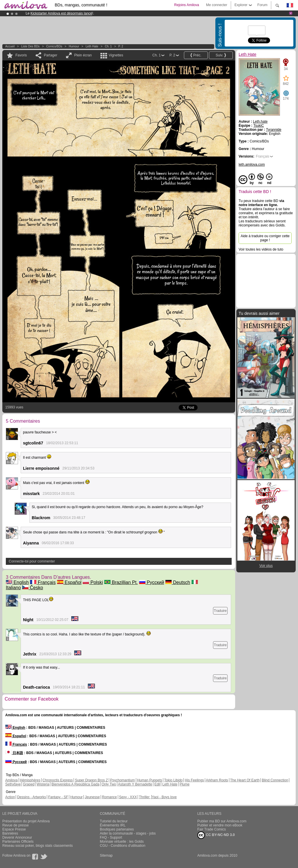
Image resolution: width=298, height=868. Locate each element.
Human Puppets (150, 780)
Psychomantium (122, 780)
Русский (152, 582)
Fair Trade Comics (212, 829)
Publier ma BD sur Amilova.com (222, 821)
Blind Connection (275, 780)
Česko (33, 588)
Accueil (10, 46)
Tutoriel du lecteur (114, 821)
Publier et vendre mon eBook (220, 825)
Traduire (220, 611)
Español (69, 582)
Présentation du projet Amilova (26, 821)
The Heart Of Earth (245, 780)
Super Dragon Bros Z (91, 780)
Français (43, 582)
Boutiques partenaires (117, 829)
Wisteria (43, 784)
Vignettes (116, 55)
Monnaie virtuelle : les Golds (122, 842)
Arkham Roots (217, 780)
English (17, 582)
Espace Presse (14, 829)
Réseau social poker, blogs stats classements (38, 846)
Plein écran (83, 55)
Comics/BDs (54, 46)
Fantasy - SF (58, 797)
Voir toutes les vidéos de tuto (261, 249)
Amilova (11, 780)
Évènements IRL (113, 825)
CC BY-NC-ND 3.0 (216, 835)
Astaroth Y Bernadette (135, 784)
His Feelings (194, 780)
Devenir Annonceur (17, 837)
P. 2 (121, 46)
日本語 (14, 753)
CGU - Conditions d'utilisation (123, 846)
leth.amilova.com (252, 165)
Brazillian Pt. (121, 582)
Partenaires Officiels (18, 842)
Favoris (21, 55)
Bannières (10, 833)
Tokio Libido (173, 780)
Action (10, 797)
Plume (185, 784)
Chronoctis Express (58, 780)
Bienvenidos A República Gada (76, 784)
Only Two (109, 784)
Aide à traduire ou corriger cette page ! (265, 238)
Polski (93, 582)
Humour (74, 46)
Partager (51, 55)
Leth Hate (92, 46)
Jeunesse (92, 797)
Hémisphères (30, 780)
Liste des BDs (30, 46)
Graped (29, 784)
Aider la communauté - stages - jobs (128, 833)
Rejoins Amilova (187, 5)
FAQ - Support (111, 837)
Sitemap (106, 856)
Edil (157, 784)
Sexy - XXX (128, 797)
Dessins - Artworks (32, 797)
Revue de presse (16, 825)
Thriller (145, 797)
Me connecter (217, 5)
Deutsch (178, 582)
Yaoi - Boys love (164, 797)
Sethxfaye (13, 784)
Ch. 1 (108, 46)
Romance (109, 797)
